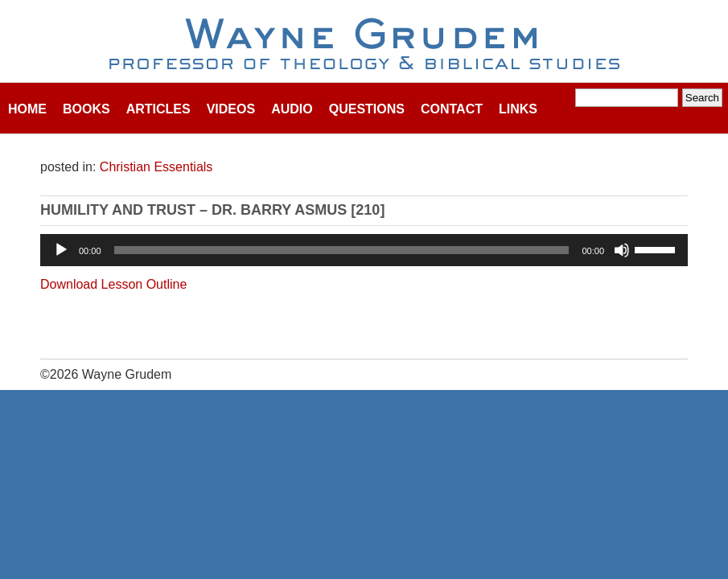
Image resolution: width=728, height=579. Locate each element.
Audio (292, 109)
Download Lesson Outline (113, 284)
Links (518, 109)
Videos (231, 109)
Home (27, 109)
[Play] (61, 250)
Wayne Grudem (364, 45)
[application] (364, 250)
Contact (452, 109)
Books (86, 109)
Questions (367, 109)
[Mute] (622, 250)
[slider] (342, 250)
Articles (158, 109)
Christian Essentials (156, 167)
